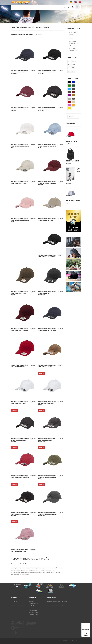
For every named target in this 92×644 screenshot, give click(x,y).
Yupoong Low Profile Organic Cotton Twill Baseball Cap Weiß (47, 403)
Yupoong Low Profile (72, 38)
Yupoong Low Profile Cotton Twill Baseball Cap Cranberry (20, 477)
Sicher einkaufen (34, 608)
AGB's (31, 617)
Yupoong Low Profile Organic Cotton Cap (73, 50)
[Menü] (89, 624)
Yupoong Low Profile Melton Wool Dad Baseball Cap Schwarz (47, 109)
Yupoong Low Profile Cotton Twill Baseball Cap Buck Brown (20, 293)
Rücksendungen (33, 604)
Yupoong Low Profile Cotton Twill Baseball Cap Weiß (20, 402)
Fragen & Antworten (35, 610)
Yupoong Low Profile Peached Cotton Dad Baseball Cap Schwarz (20, 440)
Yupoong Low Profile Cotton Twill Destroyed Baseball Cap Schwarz (20, 514)
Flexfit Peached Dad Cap (73, 33)
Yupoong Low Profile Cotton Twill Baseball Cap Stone (20, 182)
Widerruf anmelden (35, 615)
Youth (73, 65)
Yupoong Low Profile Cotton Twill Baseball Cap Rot (20, 366)
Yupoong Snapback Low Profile (29, 27)
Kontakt (31, 606)
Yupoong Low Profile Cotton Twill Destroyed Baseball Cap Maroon (47, 183)
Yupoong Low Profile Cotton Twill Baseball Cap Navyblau (47, 329)
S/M (73, 68)
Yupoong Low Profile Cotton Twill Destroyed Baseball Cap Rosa (20, 220)
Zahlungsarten (33, 613)
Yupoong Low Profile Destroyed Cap (74, 44)
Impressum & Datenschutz (17, 605)
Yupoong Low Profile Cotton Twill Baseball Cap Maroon (20, 329)
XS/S (69, 68)
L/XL (69, 71)
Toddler (73, 61)
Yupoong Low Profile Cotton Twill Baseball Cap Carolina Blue (47, 146)
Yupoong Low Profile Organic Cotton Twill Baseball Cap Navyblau (20, 72)
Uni (69, 61)
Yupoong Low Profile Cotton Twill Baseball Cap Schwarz (47, 256)
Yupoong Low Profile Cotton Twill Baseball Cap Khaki (47, 219)
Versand (31, 601)
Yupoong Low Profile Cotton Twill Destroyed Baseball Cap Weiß (20, 146)
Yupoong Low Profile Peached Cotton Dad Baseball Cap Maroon (20, 109)
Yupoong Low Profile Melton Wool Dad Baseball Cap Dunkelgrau (47, 440)
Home (13, 27)
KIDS (69, 65)
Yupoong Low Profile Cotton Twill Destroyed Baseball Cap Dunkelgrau (47, 514)
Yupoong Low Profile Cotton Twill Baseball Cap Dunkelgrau (47, 293)
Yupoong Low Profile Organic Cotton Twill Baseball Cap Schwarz (47, 72)
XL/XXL (73, 71)
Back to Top (77, 641)
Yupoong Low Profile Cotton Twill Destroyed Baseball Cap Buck (47, 477)
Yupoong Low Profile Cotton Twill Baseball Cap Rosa (20, 551)
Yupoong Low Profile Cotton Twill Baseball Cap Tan (47, 366)
